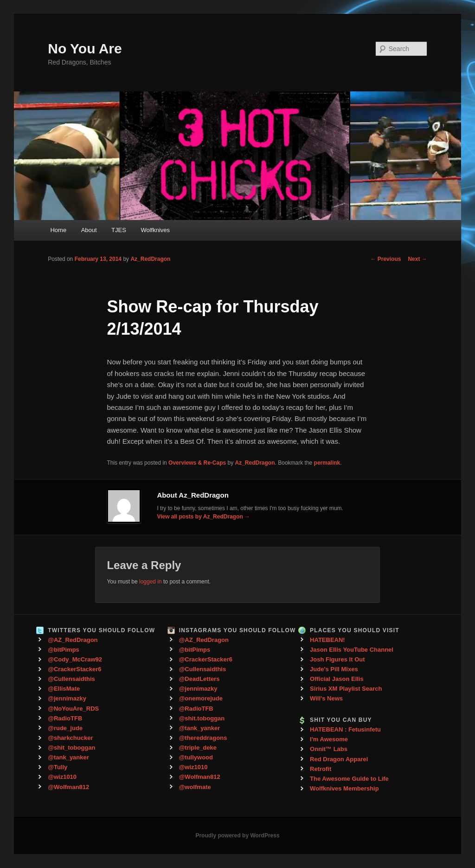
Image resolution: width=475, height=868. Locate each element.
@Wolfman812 (68, 787)
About (89, 230)
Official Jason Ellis (337, 679)
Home (58, 230)
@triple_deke (198, 748)
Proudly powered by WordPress (237, 836)
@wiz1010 (62, 777)
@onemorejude (201, 698)
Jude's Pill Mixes (334, 669)
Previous (385, 259)
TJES (119, 230)
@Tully (58, 767)
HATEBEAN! (327, 640)
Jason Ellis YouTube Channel (352, 650)
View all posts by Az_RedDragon (203, 517)
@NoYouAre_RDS (73, 709)
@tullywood (196, 757)
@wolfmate (195, 787)
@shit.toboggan (202, 718)
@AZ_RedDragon (73, 640)
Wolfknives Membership (344, 788)
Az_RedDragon (150, 259)
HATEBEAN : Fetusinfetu (345, 729)
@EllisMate (64, 689)
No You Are (85, 49)
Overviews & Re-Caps (197, 463)
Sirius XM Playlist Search (346, 689)
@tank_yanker (68, 757)
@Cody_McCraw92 (75, 659)
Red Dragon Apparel (339, 759)
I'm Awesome (329, 739)
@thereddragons (203, 738)
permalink (327, 463)
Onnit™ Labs (329, 749)
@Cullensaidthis (71, 679)
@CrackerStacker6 (74, 669)
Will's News (326, 698)
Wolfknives (155, 230)
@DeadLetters (199, 679)
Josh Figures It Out (337, 659)
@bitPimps (64, 650)
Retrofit (321, 769)
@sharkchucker (70, 738)
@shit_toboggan (71, 748)
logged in (151, 582)
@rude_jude (65, 728)
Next (417, 259)
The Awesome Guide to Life (349, 779)
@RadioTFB (65, 718)
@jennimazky (67, 698)
